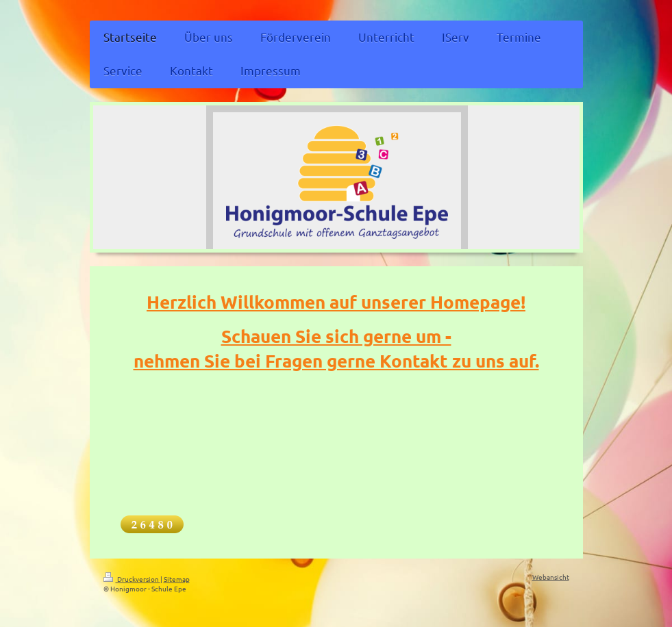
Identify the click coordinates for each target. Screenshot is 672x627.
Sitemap (177, 579)
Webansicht (551, 577)
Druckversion (132, 579)
